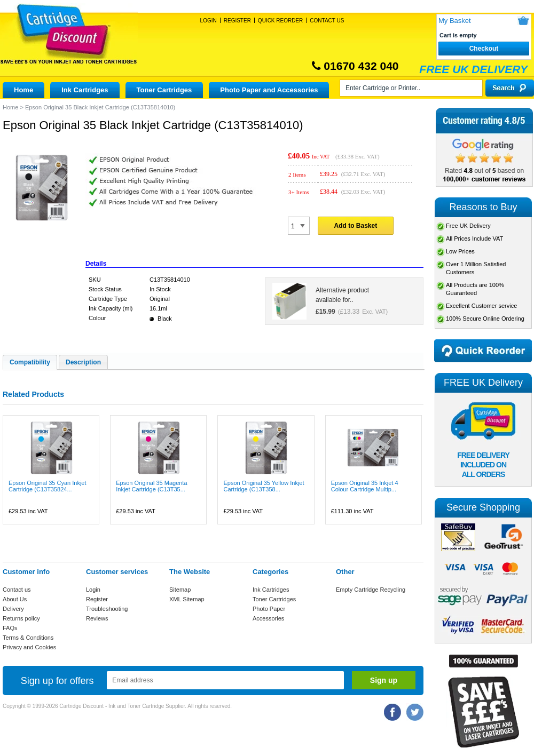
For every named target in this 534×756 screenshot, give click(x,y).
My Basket (455, 21)
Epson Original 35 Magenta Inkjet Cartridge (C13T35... (151, 486)
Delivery (13, 609)
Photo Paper (269, 609)
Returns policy (21, 618)
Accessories (268, 618)
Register (237, 21)
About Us (15, 599)
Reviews (97, 618)
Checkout (484, 49)
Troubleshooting (107, 609)
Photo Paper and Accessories (269, 90)
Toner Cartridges (164, 90)
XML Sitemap (187, 599)
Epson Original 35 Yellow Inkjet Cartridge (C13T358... (264, 486)
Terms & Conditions (28, 638)
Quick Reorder (280, 21)
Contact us (17, 590)
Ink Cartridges (85, 90)
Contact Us (327, 21)
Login (209, 21)
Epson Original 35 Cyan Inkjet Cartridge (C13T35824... (48, 486)
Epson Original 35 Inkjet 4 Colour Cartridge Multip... (365, 486)
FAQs (10, 628)
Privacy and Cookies (29, 647)
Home (23, 90)
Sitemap (180, 590)
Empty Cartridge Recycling (371, 590)
